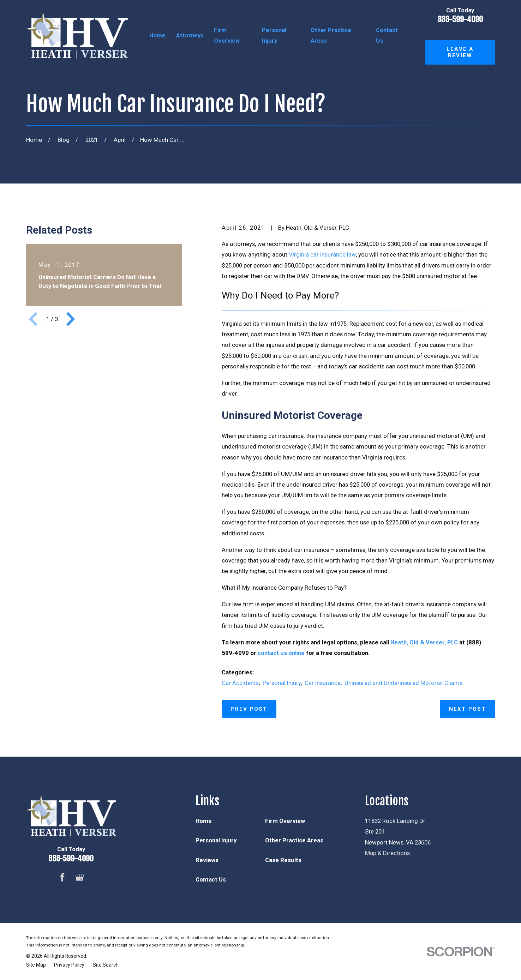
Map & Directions (387, 853)
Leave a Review (460, 52)
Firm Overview (285, 821)
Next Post (468, 709)
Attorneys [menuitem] (190, 35)
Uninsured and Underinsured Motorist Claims (403, 683)
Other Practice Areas (294, 840)
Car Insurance (323, 683)
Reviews (207, 860)
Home (204, 821)
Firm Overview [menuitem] (227, 35)
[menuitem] (36, 965)
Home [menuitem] (157, 35)
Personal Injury (282, 683)
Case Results (283, 860)
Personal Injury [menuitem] (274, 35)
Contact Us (211, 879)
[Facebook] (62, 877)
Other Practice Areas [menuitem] (331, 35)
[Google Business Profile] (80, 877)
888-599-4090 (460, 19)
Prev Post (249, 709)
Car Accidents (240, 683)
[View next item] (71, 319)
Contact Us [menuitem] (387, 35)
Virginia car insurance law (322, 254)
